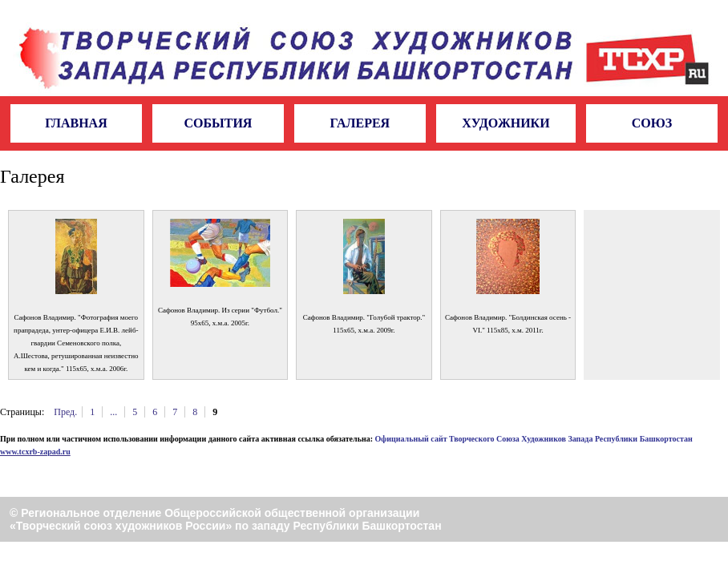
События (218, 123)
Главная (76, 123)
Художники (506, 123)
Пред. (65, 412)
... (113, 412)
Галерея (360, 123)
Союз (652, 123)
